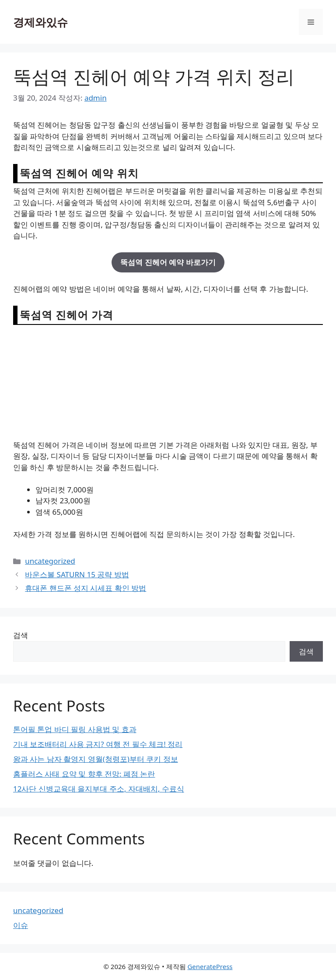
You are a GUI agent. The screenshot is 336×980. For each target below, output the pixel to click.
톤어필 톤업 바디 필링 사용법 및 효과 (75, 729)
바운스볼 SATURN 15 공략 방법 (77, 574)
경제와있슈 (40, 22)
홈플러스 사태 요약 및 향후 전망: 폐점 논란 (84, 774)
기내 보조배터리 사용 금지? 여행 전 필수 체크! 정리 (98, 744)
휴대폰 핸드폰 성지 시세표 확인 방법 (86, 588)
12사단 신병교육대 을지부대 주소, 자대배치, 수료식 (99, 789)
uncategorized (50, 561)
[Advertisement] (168, 382)
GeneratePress (210, 966)
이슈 (21, 925)
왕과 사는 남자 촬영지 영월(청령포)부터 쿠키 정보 (96, 759)
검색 (21, 635)
